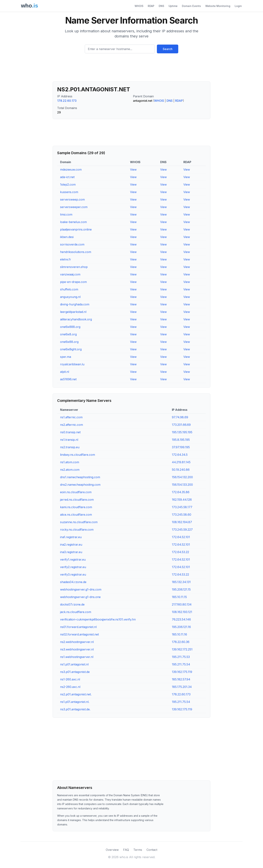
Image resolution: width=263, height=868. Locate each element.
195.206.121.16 (181, 627)
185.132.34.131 (181, 582)
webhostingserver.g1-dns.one (80, 597)
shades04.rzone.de (73, 582)
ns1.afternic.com (71, 417)
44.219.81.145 (181, 462)
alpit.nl (65, 372)
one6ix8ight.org (71, 349)
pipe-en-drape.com (73, 282)
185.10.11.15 (179, 597)
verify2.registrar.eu (73, 567)
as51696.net (68, 379)
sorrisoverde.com (72, 244)
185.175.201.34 (182, 687)
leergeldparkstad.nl (73, 312)
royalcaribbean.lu (72, 364)
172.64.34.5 (180, 455)
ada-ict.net (67, 177)
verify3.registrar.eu (73, 574)
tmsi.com (66, 214)
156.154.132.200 (182, 477)
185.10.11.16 (179, 634)
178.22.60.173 (67, 101)
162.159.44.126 (182, 500)
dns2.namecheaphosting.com (80, 485)
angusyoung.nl (70, 297)
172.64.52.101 (181, 537)
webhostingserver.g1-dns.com (81, 589)
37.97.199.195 (181, 447)
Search (168, 49)
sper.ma (66, 357)
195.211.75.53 (181, 657)
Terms (138, 850)
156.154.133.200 (182, 485)
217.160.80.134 (182, 604)
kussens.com (69, 192)
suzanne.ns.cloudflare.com (79, 522)
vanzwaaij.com (70, 274)
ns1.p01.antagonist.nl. (75, 702)
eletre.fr (66, 259)
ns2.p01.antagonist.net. (76, 694)
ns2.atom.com (70, 470)
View (133, 170)
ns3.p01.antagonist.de (75, 672)
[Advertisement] (131, 69)
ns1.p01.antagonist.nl (74, 664)
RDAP (151, 6)
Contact (152, 850)
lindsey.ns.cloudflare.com (78, 455)
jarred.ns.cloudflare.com (77, 500)
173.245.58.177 (182, 507)
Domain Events (191, 6)
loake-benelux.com (73, 222)
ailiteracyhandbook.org (76, 319)
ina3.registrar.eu (71, 552)
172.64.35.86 (181, 492)
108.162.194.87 (182, 522)
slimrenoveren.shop (74, 267)
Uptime (173, 6)
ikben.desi (67, 237)
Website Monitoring (218, 6)
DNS (161, 6)
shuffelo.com (69, 289)
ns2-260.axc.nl (70, 687)
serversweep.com (72, 199)
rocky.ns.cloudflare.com (77, 530)
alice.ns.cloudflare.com (76, 515)
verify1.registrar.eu (73, 559)
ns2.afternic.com (72, 425)
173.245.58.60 (182, 515)
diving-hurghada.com (75, 304)
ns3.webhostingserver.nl (77, 649)
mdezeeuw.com (71, 170)
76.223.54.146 (181, 619)
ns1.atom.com (70, 462)
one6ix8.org (68, 334)
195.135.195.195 (182, 432)
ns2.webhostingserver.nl (77, 642)
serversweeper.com (74, 207)
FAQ (126, 850)
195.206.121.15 (181, 589)
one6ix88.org (69, 342)
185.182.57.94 (181, 679)
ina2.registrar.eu (71, 545)
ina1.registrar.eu (71, 537)
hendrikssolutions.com (76, 252)
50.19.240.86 (181, 470)
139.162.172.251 (182, 649)
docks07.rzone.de (72, 604)
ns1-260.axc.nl (70, 679)
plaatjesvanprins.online (76, 229)
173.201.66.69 (181, 425)
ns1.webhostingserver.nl (77, 657)
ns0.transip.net (70, 432)
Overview (112, 850)
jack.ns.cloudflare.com (76, 612)
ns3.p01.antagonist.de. (75, 709)
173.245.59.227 (182, 530)
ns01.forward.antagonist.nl (78, 627)
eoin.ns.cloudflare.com (76, 492)
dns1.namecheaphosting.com (80, 477)
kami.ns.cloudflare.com (76, 507)
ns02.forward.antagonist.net (79, 634)
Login (238, 6)
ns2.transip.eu (70, 447)
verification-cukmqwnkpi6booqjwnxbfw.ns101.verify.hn (98, 619)
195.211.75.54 (181, 664)
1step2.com (68, 184)
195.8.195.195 (181, 440)
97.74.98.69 (180, 417)
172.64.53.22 (180, 552)
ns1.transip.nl (69, 440)
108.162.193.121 (182, 612)
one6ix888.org (70, 327)
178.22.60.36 (181, 642)
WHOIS (139, 6)
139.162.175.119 (182, 672)
